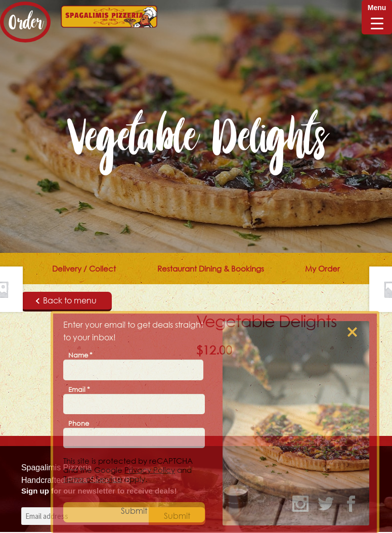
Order (25, 22)
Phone (79, 423)
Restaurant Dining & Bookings (211, 269)
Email (79, 389)
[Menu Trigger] (377, 17)
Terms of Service (93, 479)
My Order (322, 269)
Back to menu (66, 300)
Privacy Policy (150, 470)
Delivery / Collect (84, 269)
